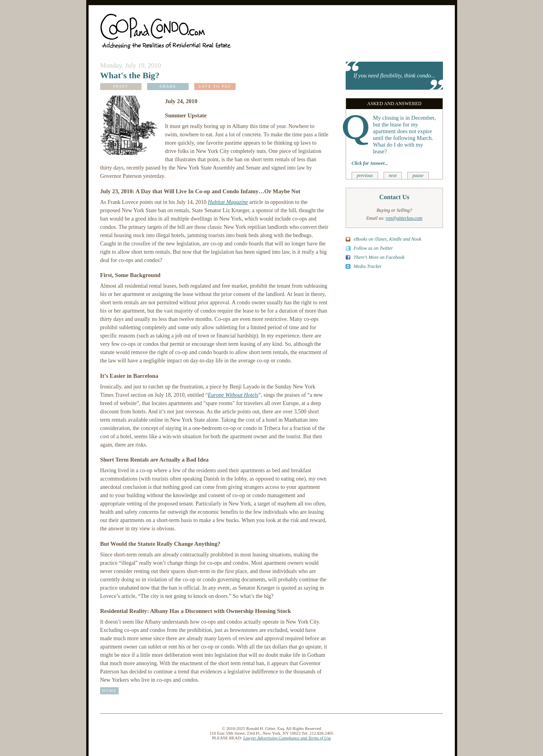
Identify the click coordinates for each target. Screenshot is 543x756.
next (393, 175)
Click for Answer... (370, 163)
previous (365, 175)
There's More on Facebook (379, 257)
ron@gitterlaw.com (404, 218)
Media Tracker (368, 266)
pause (418, 175)
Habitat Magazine (228, 202)
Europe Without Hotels (233, 395)
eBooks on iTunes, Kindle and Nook (387, 239)
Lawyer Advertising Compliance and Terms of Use (287, 738)
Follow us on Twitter (373, 248)
